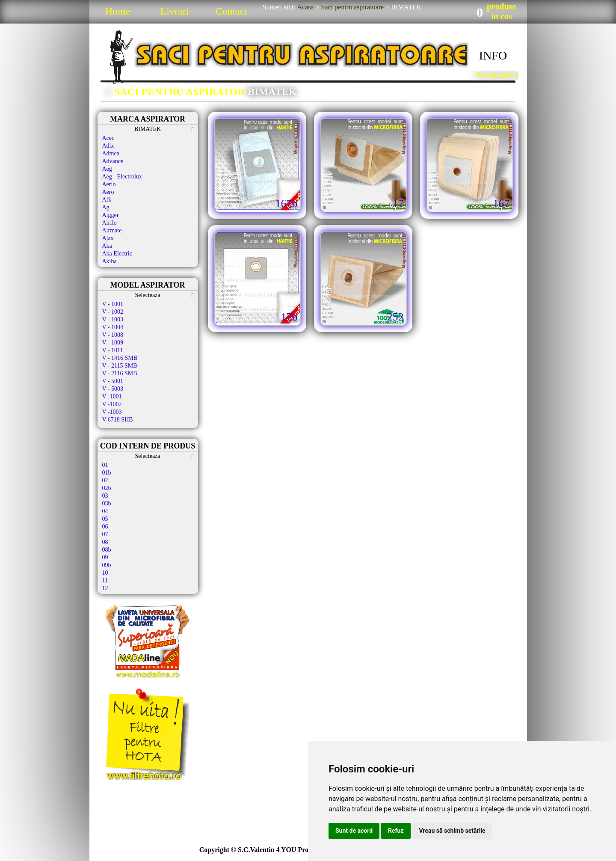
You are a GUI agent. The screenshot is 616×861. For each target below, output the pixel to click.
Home (118, 11)
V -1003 (112, 412)
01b (107, 473)
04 (105, 511)
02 (105, 480)
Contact (232, 11)
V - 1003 (113, 319)
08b (107, 550)
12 (105, 588)
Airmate (112, 230)
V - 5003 (113, 389)
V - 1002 (113, 312)
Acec (108, 138)
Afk (107, 200)
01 (105, 465)
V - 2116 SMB (120, 373)
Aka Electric (117, 254)
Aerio (109, 184)
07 (105, 534)
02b (107, 488)
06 (105, 527)
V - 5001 (113, 381)
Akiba (110, 261)
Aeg (107, 169)
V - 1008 (113, 335)
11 (105, 580)
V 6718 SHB (118, 420)
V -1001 (112, 396)
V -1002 (112, 404)
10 (105, 573)
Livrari (175, 11)
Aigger (111, 215)
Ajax (108, 238)
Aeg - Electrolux (122, 177)
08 (105, 542)
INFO (493, 55)
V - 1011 (113, 350)
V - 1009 (113, 343)
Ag (106, 207)
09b (107, 565)
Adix (108, 146)
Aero (108, 192)
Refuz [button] (396, 831)
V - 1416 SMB (120, 358)
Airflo (110, 223)
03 (105, 496)
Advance (113, 161)
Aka (107, 246)
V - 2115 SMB (120, 366)
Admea (111, 153)
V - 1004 (113, 327)
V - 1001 (113, 304)
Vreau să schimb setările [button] (452, 831)
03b (107, 503)
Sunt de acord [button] (354, 831)
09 (105, 557)
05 (105, 519)
